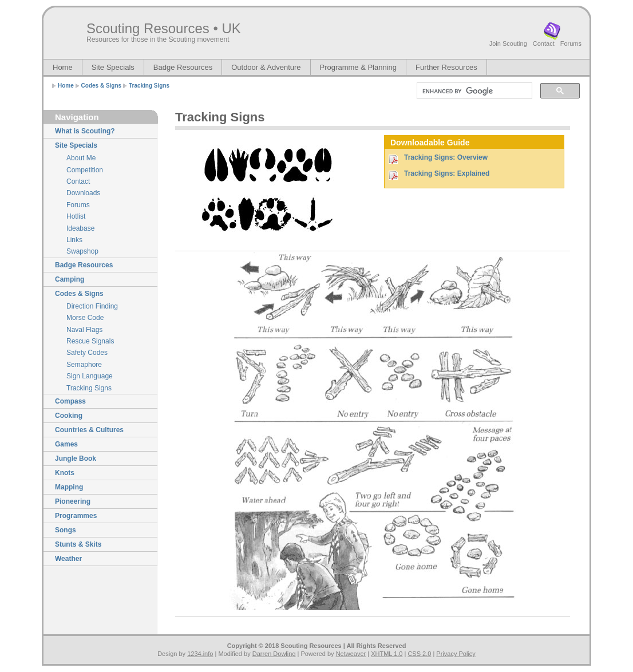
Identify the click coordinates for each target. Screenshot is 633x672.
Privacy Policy (456, 654)
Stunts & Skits (78, 544)
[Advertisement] (451, 226)
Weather (68, 559)
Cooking (69, 416)
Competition (85, 170)
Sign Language (90, 376)
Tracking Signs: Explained (447, 173)
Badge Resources (183, 67)
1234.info (200, 654)
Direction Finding (92, 306)
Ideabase (80, 228)
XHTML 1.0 (387, 654)
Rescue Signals (90, 341)
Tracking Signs (149, 86)
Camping (70, 279)
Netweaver (351, 654)
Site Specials (113, 67)
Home (63, 67)
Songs (66, 530)
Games (66, 444)
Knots (65, 473)
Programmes (76, 516)
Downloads (83, 193)
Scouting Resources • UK (164, 28)
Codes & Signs (102, 86)
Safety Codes (87, 353)
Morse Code (85, 318)
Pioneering (73, 501)
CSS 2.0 (419, 654)
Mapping (69, 487)
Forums (571, 44)
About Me (81, 158)
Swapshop (82, 251)
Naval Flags (84, 330)
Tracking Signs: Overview (446, 157)
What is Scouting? (85, 131)
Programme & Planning (358, 67)
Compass (70, 401)
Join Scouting (508, 44)
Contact (544, 44)
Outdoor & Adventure (266, 67)
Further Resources (446, 67)
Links (74, 240)
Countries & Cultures (89, 430)
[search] (473, 91)
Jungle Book (76, 458)
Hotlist (76, 216)
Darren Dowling (274, 654)
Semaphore (84, 365)
